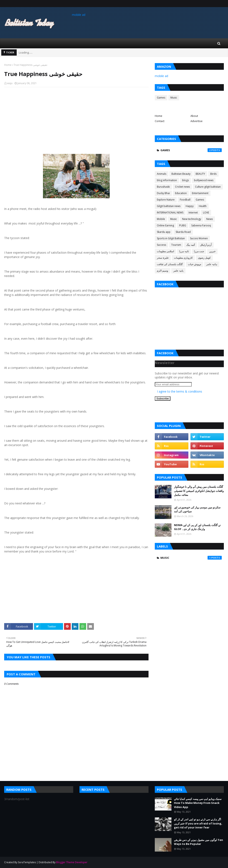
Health (203, 206)
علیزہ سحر (163, 258)
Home (8, 65)
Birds (213, 174)
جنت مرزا (199, 251)
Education (181, 193)
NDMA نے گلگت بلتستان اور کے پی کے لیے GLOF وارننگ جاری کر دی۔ (197, 527)
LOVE (206, 213)
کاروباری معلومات (183, 258)
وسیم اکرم (162, 271)
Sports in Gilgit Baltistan (171, 238)
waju (10, 83)
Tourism (176, 245)
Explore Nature (166, 200)
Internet (193, 213)
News (210, 219)
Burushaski (163, 187)
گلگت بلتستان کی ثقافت (170, 264)
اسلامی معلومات (165, 251)
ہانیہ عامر (212, 264)
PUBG (183, 225)
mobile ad (79, 15)
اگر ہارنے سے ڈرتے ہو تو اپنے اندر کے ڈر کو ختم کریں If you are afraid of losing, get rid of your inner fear (198, 823)
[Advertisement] (76, 121)
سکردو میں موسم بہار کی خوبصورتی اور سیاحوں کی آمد (197, 509)
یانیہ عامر (178, 271)
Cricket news (182, 187)
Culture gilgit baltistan (208, 187)
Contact (160, 121)
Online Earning (165, 225)
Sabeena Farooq (201, 225)
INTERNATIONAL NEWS (170, 213)
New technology (192, 219)
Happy (190, 206)
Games (161, 98)
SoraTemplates (27, 862)
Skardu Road (183, 232)
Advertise (197, 121)
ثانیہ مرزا (184, 251)
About (194, 116)
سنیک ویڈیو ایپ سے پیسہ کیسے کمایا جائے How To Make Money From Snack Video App (198, 803)
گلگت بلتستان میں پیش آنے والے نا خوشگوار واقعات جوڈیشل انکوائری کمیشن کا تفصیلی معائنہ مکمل (199, 491)
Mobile (161, 219)
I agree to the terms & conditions (180, 391)
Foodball (185, 200)
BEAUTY (200, 174)
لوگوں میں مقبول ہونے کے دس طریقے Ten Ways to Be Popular (198, 842)
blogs (185, 180)
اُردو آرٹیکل (206, 245)
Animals (162, 174)
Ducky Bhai (163, 193)
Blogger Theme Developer (72, 862)
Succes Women (199, 238)
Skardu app (164, 232)
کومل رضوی (204, 258)
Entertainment (200, 193)
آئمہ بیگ (191, 245)
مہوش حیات (195, 264)
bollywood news (204, 180)
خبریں (212, 251)
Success (161, 245)
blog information (167, 180)
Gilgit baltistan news (169, 206)
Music (174, 98)
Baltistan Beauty (181, 174)
